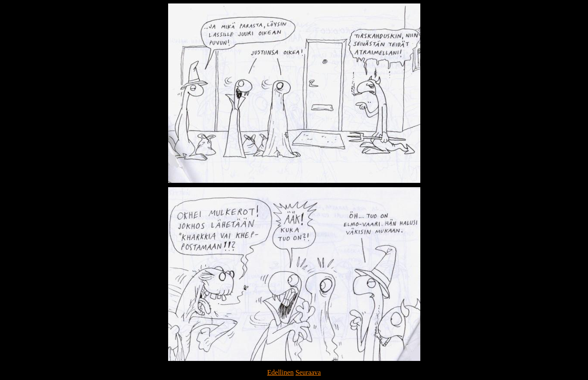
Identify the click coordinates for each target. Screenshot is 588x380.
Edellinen (281, 372)
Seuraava (308, 372)
